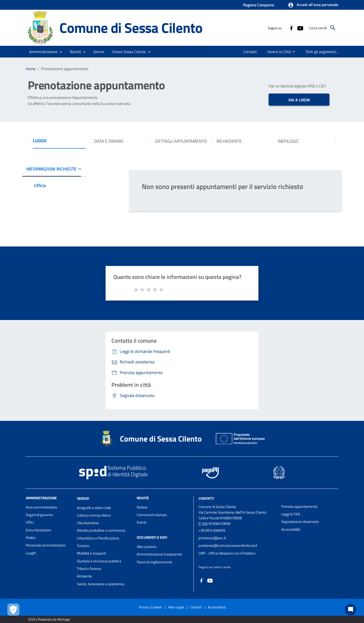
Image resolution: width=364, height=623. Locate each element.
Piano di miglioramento (155, 562)
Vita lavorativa (88, 523)
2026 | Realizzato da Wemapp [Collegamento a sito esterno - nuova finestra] (49, 619)
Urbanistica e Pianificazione (98, 538)
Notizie (142, 507)
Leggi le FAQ (291, 514)
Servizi (83, 498)
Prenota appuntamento (299, 506)
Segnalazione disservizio (300, 522)
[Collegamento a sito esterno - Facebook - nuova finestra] (291, 28)
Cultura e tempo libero (94, 515)
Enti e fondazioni (38, 530)
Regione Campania (259, 5)
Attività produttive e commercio (101, 530)
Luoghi (31, 553)
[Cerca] (333, 28)
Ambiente (84, 576)
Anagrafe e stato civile (94, 508)
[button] (313, 5)
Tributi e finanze (89, 569)
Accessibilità (291, 529)
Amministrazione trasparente (159, 554)
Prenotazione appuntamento (65, 69)
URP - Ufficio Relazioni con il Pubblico (227, 553)
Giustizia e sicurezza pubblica (99, 561)
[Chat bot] (351, 610)
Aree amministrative (41, 507)
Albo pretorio (147, 547)
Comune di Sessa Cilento (131, 28)
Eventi (141, 522)
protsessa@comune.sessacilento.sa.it (228, 545)
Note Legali (176, 607)
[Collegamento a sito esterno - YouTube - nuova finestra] (300, 28)
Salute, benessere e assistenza (101, 584)
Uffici (30, 522)
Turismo (83, 546)
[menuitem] (250, 52)
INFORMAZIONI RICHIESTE (51, 169)
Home (31, 69)
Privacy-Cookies (150, 607)
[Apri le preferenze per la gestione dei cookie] (13, 610)
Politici (31, 538)
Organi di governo (39, 515)
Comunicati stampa (152, 515)
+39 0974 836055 (212, 530)
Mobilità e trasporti (91, 553)
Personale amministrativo (46, 545)
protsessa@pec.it (212, 538)
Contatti (206, 498)
